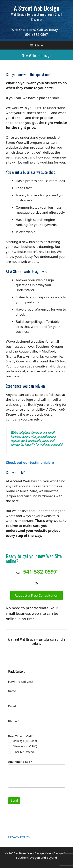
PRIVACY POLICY (19, 837)
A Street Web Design (36, 8)
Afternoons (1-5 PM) (22, 747)
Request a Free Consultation (36, 595)
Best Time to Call (21, 736)
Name (12, 691)
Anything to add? (20, 762)
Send (14, 801)
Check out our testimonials (29, 463)
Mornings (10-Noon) (22, 741)
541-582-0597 (40, 572)
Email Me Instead (21, 752)
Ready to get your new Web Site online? (34, 558)
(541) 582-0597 (36, 34)
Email (12, 706)
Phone (13, 721)
